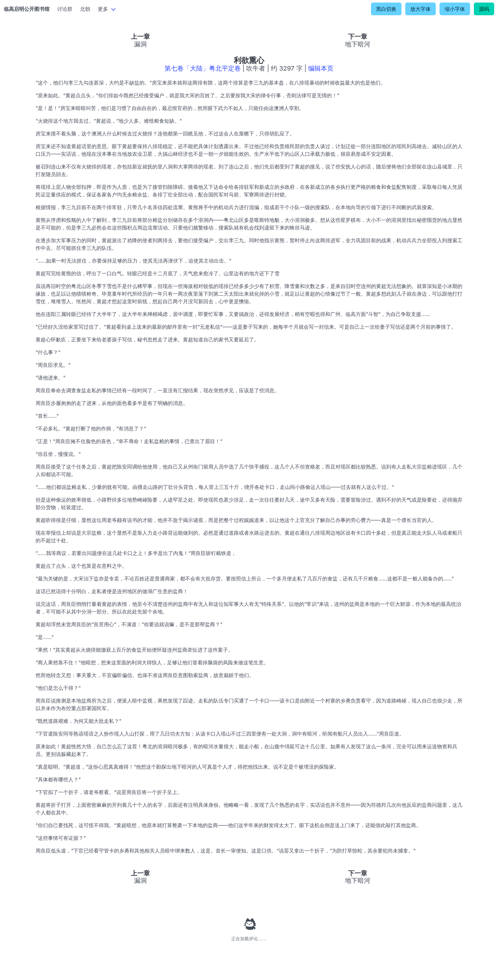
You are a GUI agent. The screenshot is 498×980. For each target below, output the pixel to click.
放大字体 (421, 9)
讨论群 (65, 9)
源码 (484, 9)
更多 (103, 9)
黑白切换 (386, 9)
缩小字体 (455, 9)
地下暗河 (358, 44)
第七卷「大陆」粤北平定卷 (203, 68)
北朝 (85, 9)
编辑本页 (321, 68)
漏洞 (140, 44)
